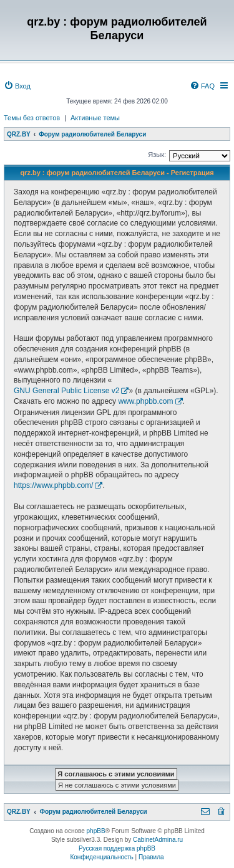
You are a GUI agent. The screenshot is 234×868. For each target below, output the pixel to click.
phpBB (96, 831)
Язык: (157, 155)
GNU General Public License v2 (66, 391)
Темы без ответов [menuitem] (32, 118)
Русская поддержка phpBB (117, 848)
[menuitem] (17, 86)
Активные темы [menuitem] (95, 118)
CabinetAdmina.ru (158, 840)
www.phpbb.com (145, 401)
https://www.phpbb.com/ (53, 485)
